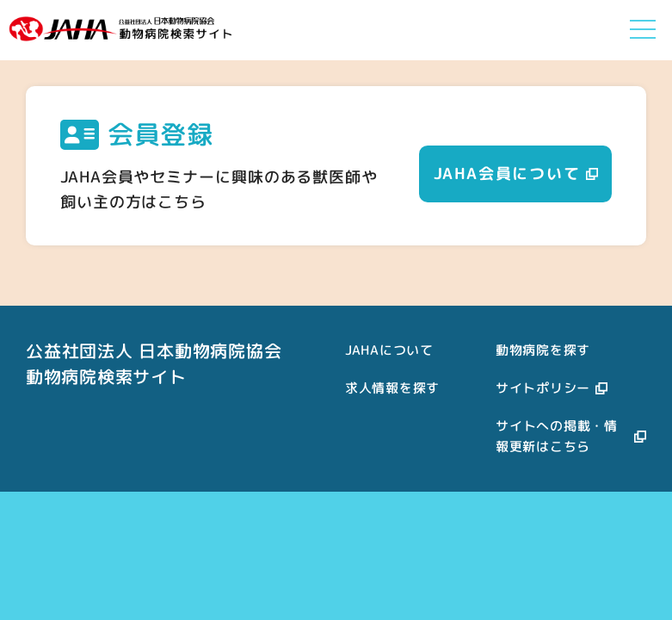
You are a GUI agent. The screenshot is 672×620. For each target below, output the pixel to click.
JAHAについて (389, 350)
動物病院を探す (543, 350)
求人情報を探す (392, 388)
